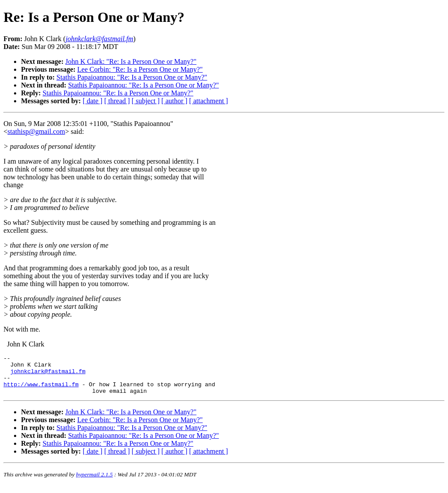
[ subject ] (146, 101)
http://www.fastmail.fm (41, 391)
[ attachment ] (208, 101)
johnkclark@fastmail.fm (48, 375)
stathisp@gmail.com (36, 131)
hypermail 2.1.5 (94, 482)
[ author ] (175, 101)
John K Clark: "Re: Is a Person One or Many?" (131, 61)
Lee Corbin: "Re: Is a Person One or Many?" (140, 69)
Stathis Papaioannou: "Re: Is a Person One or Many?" (132, 77)
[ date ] (93, 101)
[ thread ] (117, 101)
